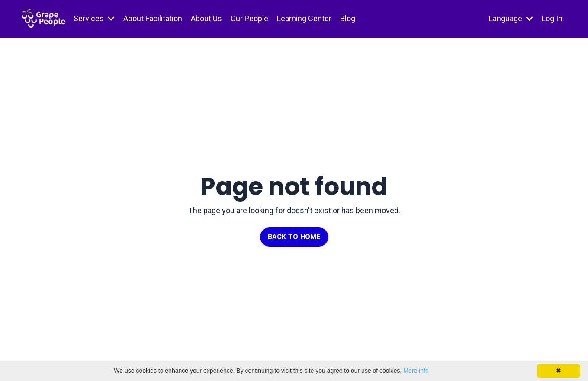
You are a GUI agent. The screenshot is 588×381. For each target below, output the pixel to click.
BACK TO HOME (294, 237)
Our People (249, 18)
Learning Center (304, 18)
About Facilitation (153, 18)
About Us (206, 18)
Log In (552, 18)
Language (511, 18)
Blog (348, 18)
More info (416, 371)
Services (94, 18)
